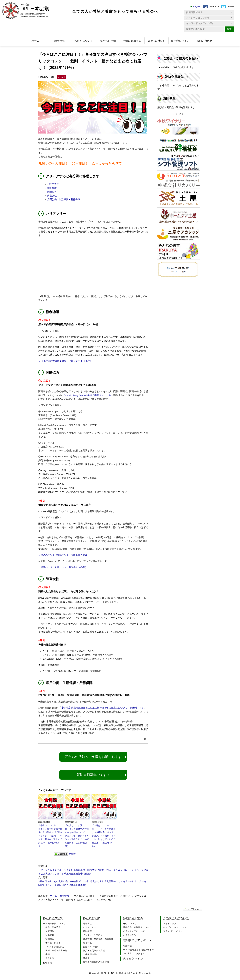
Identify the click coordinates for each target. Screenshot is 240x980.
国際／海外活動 (91, 947)
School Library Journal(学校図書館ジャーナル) (88, 395)
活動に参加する (132, 41)
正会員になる (130, 935)
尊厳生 (86, 958)
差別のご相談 (156, 41)
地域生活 (87, 924)
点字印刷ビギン (180, 41)
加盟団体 (50, 931)
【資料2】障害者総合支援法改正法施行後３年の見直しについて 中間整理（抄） (103, 708)
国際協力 (52, 192)
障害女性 (52, 196)
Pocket (73, 854)
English (197, 6)
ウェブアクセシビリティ (175, 927)
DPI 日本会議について (54, 924)
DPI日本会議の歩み (55, 947)
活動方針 (50, 935)
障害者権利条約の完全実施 (96, 962)
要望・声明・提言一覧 (56, 951)
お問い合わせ (204, 41)
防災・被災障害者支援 (94, 951)
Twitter (231, 6)
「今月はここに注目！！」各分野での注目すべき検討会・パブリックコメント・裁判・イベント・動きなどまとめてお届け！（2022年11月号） (77, 836)
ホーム (35, 41)
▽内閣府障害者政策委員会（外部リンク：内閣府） (65, 361)
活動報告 (50, 939)
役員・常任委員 (53, 927)
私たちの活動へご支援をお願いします (93, 757)
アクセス (50, 958)
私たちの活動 (108, 41)
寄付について (130, 924)
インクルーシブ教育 (93, 935)
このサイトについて (176, 918)
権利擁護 (52, 188)
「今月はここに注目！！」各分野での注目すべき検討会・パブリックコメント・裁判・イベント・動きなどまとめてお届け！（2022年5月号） (104, 836)
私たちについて (84, 41)
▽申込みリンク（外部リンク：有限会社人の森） (64, 555)
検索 (229, 29)
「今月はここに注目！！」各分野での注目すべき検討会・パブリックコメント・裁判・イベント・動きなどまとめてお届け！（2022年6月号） (50, 836)
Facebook (214, 6)
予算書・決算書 (53, 943)
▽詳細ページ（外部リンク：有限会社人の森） (63, 567)
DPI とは (48, 963)
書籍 (48, 954)
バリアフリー (54, 184)
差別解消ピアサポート (137, 940)
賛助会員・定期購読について (137, 927)
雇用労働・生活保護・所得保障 (64, 200)
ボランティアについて (134, 931)
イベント (61, 77)
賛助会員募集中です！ (93, 775)
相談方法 (127, 946)
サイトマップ (170, 924)
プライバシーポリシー (174, 931)
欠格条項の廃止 (91, 954)
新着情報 (60, 41)
